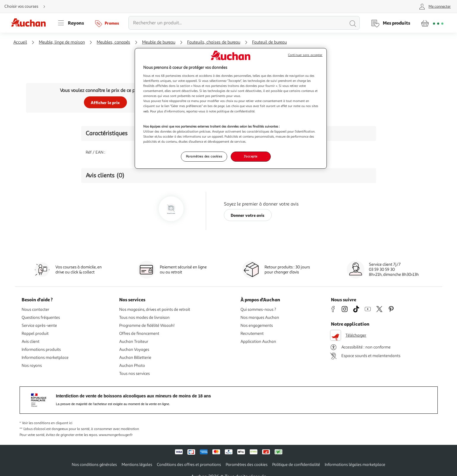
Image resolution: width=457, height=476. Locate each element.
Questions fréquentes (41, 317)
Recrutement (252, 333)
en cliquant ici (62, 423)
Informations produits (41, 350)
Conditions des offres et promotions (189, 465)
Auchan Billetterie (135, 358)
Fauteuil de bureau (269, 42)
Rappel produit (35, 333)
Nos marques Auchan (260, 317)
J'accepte (251, 156)
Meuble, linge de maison (62, 42)
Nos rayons (32, 366)
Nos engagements (257, 325)
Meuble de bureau (159, 42)
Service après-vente (39, 325)
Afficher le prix (105, 102)
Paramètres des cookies (247, 465)
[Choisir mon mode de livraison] (27, 7)
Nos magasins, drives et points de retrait (155, 309)
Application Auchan (258, 342)
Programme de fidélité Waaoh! (147, 325)
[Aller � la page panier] (432, 23)
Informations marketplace (45, 358)
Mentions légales (137, 465)
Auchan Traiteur (134, 342)
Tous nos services (134, 374)
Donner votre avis (248, 215)
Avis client (31, 342)
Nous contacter (35, 309)
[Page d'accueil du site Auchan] (31, 23)
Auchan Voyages (134, 350)
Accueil (20, 42)
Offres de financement (139, 333)
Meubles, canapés (113, 42)
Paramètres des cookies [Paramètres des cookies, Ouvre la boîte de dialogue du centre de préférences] (204, 156)
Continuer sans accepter (305, 55)
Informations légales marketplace (355, 465)
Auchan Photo (132, 366)
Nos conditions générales (94, 465)
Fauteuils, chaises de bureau (214, 42)
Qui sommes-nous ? (258, 309)
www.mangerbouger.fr (116, 435)
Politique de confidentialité (296, 465)
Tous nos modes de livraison (144, 317)
